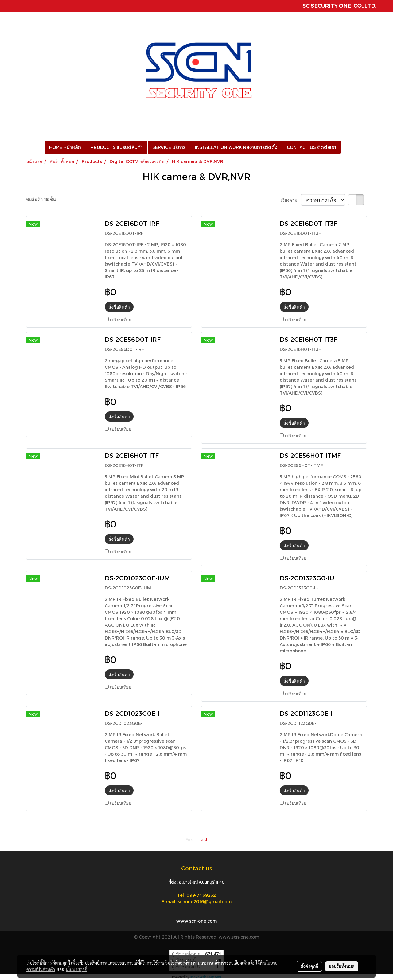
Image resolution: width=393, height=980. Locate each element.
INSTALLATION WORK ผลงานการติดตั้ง (236, 147)
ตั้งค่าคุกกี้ (309, 966)
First (190, 840)
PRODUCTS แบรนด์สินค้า (117, 147)
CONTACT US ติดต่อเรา (311, 147)
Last (203, 840)
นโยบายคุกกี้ (76, 969)
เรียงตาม (291, 200)
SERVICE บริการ (169, 147)
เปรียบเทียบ (121, 319)
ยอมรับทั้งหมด (342, 966)
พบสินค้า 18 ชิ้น (41, 199)
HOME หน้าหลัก (65, 147)
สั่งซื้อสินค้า (119, 307)
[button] (346, 147)
